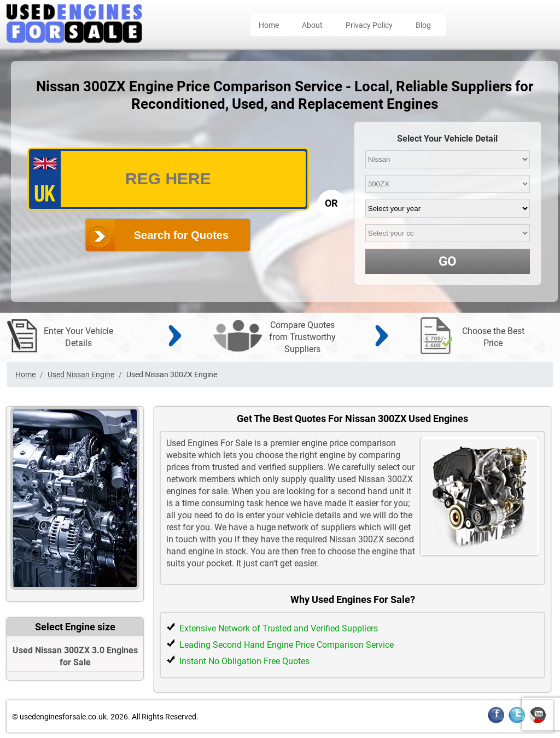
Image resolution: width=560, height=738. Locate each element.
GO (448, 261)
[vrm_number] (168, 179)
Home (269, 25)
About (312, 25)
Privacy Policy (369, 25)
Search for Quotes (181, 235)
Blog (423, 25)
